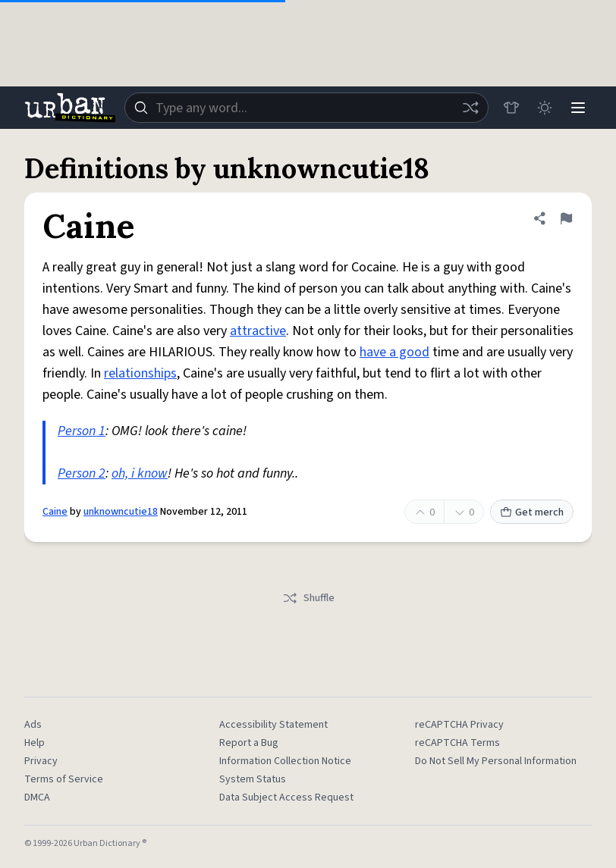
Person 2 (82, 473)
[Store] (511, 108)
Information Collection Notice (285, 761)
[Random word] (470, 108)
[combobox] (306, 108)
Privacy (41, 761)
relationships (140, 373)
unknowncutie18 (121, 512)
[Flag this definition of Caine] (566, 218)
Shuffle (308, 598)
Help (35, 743)
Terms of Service (64, 779)
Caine (55, 512)
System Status (253, 779)
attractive (258, 331)
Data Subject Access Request (286, 797)
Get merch (532, 512)
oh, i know (140, 473)
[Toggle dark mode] (545, 108)
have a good (394, 352)
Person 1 (82, 431)
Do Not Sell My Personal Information (496, 761)
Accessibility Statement (273, 725)
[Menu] (578, 108)
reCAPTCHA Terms (457, 743)
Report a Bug (249, 743)
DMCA (37, 797)
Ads (33, 725)
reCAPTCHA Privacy (459, 725)
